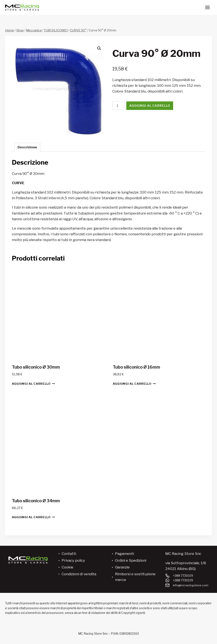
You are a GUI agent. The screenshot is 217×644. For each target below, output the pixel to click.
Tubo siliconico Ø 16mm (136, 367)
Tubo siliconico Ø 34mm (36, 501)
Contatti (69, 554)
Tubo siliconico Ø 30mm (36, 367)
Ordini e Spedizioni (131, 560)
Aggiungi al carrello (150, 106)
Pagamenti (124, 554)
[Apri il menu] (207, 7)
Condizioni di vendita (79, 574)
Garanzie (122, 567)
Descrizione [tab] (27, 147)
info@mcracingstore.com (191, 585)
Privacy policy (73, 560)
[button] (99, 48)
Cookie (67, 567)
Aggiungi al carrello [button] (33, 384)
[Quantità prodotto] (119, 106)
